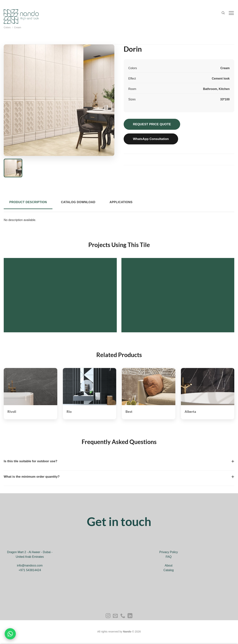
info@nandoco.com (30, 565)
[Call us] (123, 616)
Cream (17, 27)
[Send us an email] (115, 616)
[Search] (223, 13)
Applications (121, 202)
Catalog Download (78, 202)
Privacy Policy (169, 552)
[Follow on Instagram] (108, 616)
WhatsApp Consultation (151, 139)
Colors (7, 27)
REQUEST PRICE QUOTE (152, 124)
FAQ (169, 557)
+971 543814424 (30, 570)
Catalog (169, 570)
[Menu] (231, 13)
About (169, 565)
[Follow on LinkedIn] (130, 616)
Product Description (28, 202)
